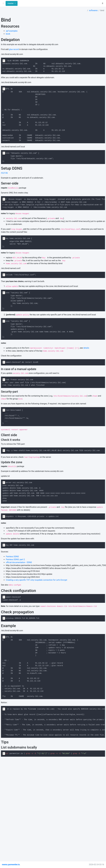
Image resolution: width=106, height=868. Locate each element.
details (86, 348)
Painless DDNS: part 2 (15, 559)
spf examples (12, 31)
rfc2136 (4, 173)
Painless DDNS (12, 557)
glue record (14, 49)
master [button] (11, 3)
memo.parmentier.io (11, 865)
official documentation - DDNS (19, 562)
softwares (93, 10)
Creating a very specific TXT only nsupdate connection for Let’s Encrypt (36, 580)
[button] (3, 3)
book (8, 34)
